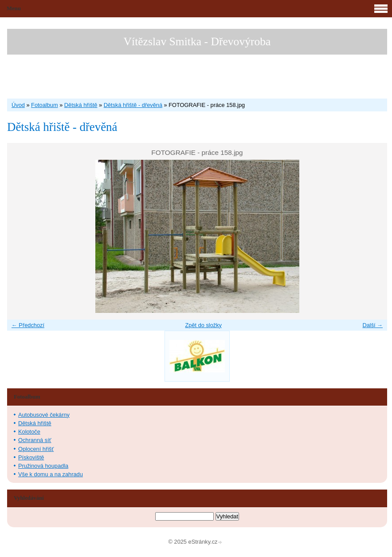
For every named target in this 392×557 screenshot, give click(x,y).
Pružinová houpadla (43, 466)
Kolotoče (29, 432)
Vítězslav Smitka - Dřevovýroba (197, 41)
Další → (372, 325)
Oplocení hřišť (36, 449)
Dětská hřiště (81, 105)
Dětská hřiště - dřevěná (133, 105)
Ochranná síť (35, 440)
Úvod (18, 105)
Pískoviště (31, 457)
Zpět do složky (203, 325)
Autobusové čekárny (44, 415)
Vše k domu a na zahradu (51, 474)
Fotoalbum (44, 105)
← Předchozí (28, 325)
